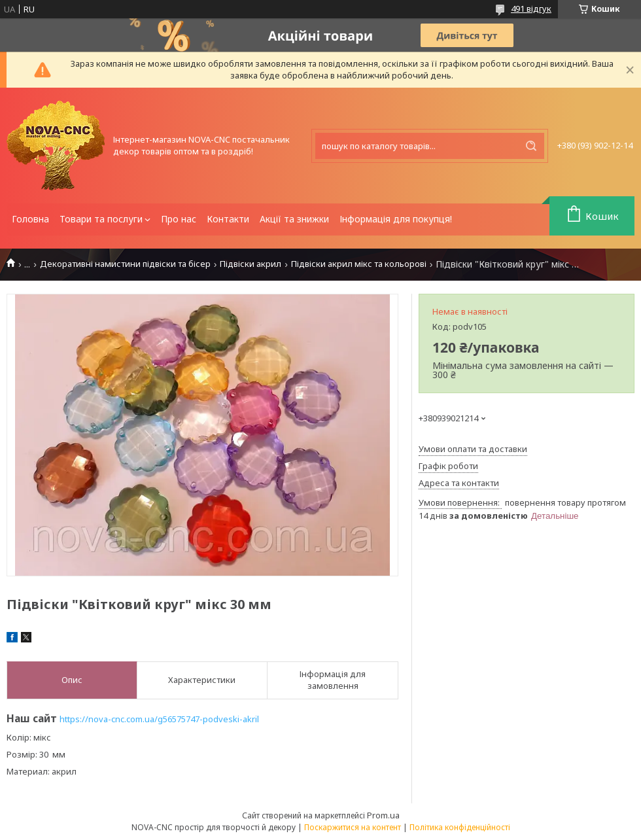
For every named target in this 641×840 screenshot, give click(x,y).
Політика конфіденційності (460, 827)
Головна (30, 219)
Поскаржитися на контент (353, 827)
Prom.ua (383, 815)
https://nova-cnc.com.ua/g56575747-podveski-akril (159, 719)
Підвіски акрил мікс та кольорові (359, 264)
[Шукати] (531, 146)
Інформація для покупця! (396, 219)
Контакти (228, 219)
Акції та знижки (294, 219)
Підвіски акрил (251, 264)
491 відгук (531, 9)
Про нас (179, 219)
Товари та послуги (101, 219)
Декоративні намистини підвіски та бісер (125, 264)
